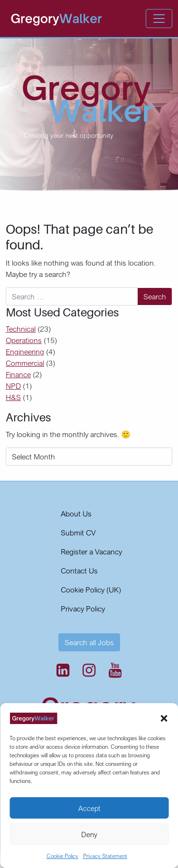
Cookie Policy (62, 856)
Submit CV (78, 533)
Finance (18, 374)
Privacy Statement (105, 856)
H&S (13, 397)
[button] (164, 717)
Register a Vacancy (91, 552)
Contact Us (79, 571)
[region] (89, 115)
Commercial (25, 363)
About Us (76, 514)
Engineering (25, 352)
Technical (21, 329)
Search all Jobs (89, 642)
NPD (13, 386)
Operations (24, 340)
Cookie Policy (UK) (91, 590)
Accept (89, 808)
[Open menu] (159, 19)
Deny (89, 834)
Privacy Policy (83, 609)
